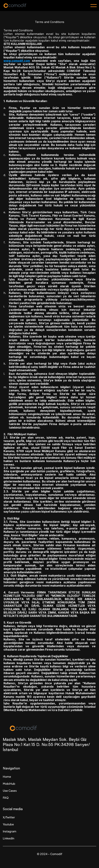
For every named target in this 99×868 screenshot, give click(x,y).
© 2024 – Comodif (49, 854)
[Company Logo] (49, 728)
